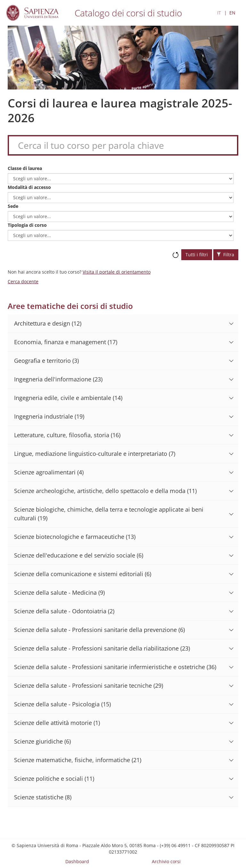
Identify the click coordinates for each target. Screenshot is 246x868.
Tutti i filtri (197, 255)
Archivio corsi (166, 861)
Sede (13, 206)
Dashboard (77, 861)
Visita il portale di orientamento (117, 272)
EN (232, 13)
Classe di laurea (25, 168)
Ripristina (176, 252)
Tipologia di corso (27, 225)
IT (219, 13)
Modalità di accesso (29, 187)
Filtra (225, 255)
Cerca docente (23, 281)
